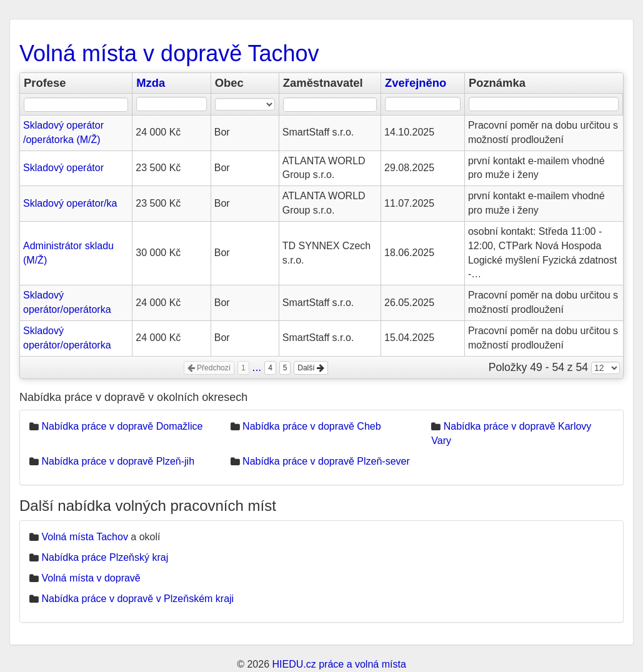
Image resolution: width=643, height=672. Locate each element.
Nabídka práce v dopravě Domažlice (122, 426)
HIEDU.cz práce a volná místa (339, 664)
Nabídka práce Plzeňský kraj (105, 557)
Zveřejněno (416, 83)
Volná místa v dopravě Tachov (169, 53)
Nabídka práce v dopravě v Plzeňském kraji (137, 599)
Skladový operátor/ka (70, 203)
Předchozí (209, 368)
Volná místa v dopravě (91, 578)
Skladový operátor (63, 168)
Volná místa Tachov (84, 537)
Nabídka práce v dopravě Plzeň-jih (118, 461)
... (257, 367)
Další (311, 368)
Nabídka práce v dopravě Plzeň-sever (326, 461)
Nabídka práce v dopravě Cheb (312, 426)
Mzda (151, 83)
